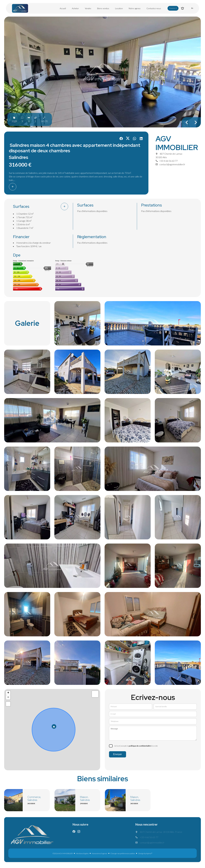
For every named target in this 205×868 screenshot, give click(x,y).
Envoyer (118, 754)
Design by (145, 853)
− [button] (8, 697)
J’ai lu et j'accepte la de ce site (136, 746)
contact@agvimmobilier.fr (172, 164)
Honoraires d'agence (99, 853)
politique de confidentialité (140, 746)
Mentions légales (82, 853)
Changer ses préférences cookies (123, 853)
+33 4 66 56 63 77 (168, 161)
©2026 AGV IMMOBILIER (63, 853)
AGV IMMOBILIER (177, 143)
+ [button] (8, 693)
